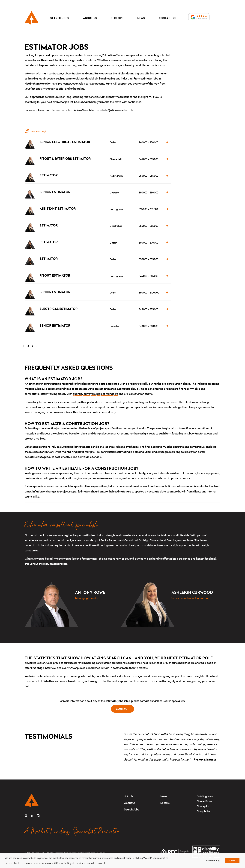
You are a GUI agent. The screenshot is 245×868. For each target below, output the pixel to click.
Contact (122, 709)
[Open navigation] (218, 18)
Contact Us (168, 18)
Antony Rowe (90, 592)
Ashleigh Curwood (192, 592)
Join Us (128, 796)
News (141, 18)
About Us (90, 18)
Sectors (117, 18)
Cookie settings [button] (213, 860)
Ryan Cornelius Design (94, 853)
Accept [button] (232, 861)
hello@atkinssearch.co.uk (117, 110)
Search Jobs (60, 18)
